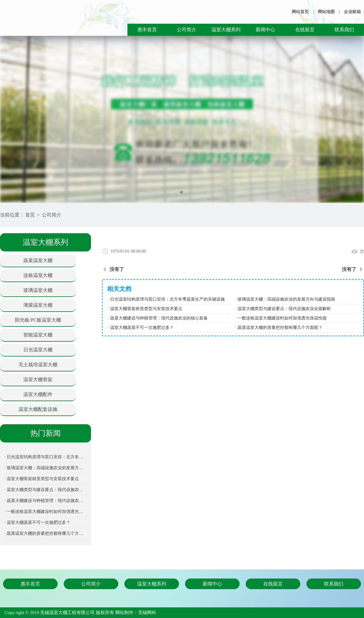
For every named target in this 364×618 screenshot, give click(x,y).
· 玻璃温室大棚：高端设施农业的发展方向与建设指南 (45, 468)
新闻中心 (265, 30)
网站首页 (300, 12)
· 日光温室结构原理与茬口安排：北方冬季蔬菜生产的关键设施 (45, 457)
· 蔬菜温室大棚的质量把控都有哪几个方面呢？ (45, 533)
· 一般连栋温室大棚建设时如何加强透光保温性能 (45, 512)
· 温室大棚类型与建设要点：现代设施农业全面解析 (45, 490)
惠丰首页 (147, 30)
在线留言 (305, 30)
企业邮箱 (352, 12)
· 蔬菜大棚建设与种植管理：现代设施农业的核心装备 (45, 501)
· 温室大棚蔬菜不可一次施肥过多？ (37, 522)
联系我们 (344, 30)
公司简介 (187, 30)
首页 (30, 215)
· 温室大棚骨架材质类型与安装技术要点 (42, 479)
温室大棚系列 (226, 30)
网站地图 (326, 12)
